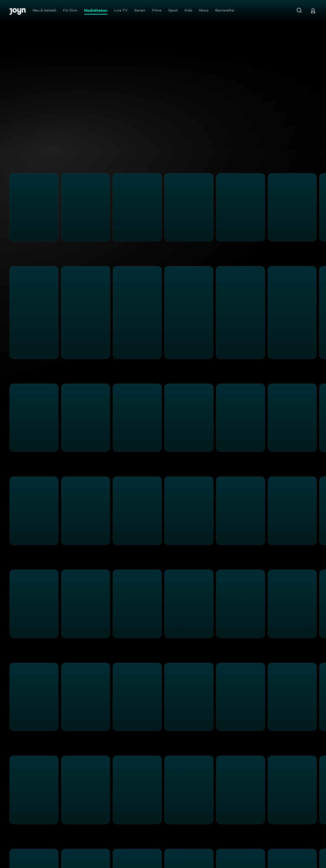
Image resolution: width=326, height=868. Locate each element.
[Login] (313, 11)
